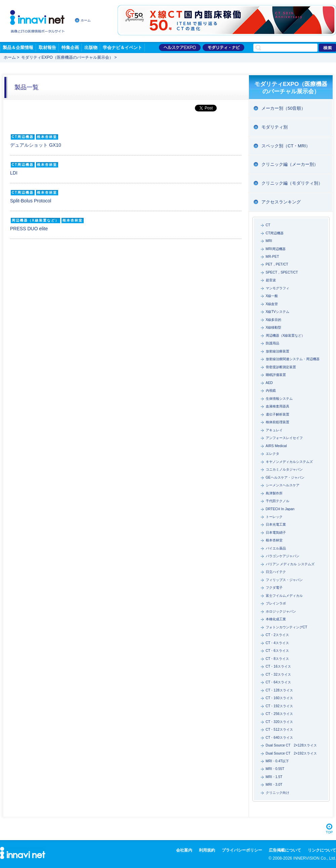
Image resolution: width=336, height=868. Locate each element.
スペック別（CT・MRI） (286, 146)
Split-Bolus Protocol (31, 201)
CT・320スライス (279, 722)
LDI (14, 173)
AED (269, 383)
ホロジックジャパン (281, 611)
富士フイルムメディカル (284, 596)
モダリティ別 (275, 127)
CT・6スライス (278, 651)
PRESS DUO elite (29, 229)
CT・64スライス (278, 682)
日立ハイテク (276, 572)
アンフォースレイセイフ (284, 438)
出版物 (91, 47)
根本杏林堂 (274, 540)
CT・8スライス (278, 659)
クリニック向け (278, 793)
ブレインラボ (276, 603)
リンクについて (322, 850)
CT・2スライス (278, 635)
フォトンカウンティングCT (287, 627)
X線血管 (272, 304)
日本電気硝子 (276, 533)
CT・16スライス (278, 666)
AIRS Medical (276, 446)
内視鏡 (271, 391)
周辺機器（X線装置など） (285, 335)
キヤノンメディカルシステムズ (289, 462)
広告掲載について (285, 850)
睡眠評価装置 (276, 375)
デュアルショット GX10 (36, 145)
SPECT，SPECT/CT (282, 272)
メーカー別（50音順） (283, 108)
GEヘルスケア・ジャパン (285, 477)
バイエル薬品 (276, 548)
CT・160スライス (279, 698)
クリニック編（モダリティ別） (292, 183)
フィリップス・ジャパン (284, 580)
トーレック (274, 517)
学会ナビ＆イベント (122, 47)
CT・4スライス (278, 643)
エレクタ (272, 454)
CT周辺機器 (275, 233)
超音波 (271, 280)
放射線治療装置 (278, 351)
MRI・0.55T (275, 769)
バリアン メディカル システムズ (290, 564)
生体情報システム (279, 399)
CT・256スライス (279, 714)
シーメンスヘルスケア (283, 485)
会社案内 (184, 850)
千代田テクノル (278, 501)
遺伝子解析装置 (278, 414)
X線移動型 (274, 327)
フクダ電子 (274, 588)
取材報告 (47, 47)
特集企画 (70, 47)
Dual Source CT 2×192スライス (291, 753)
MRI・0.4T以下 (278, 761)
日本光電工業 (276, 524)
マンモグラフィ (278, 288)
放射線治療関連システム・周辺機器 (293, 359)
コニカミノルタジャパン (284, 469)
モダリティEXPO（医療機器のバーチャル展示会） (67, 57)
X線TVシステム (278, 312)
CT (268, 225)
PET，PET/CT (277, 264)
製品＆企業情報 (18, 47)
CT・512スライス (279, 730)
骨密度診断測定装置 (281, 367)
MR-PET (272, 257)
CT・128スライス (279, 690)
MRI (269, 241)
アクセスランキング (281, 202)
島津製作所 (274, 493)
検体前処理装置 (278, 422)
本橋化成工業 (276, 619)
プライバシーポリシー (242, 850)
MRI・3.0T (274, 785)
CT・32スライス (278, 674)
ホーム (86, 20)
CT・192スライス (279, 706)
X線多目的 (274, 320)
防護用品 (272, 343)
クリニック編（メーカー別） (290, 164)
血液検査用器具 (278, 406)
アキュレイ (274, 430)
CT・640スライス (279, 738)
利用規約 (207, 850)
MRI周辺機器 (276, 249)
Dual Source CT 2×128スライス (291, 745)
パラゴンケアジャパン (283, 556)
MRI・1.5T (274, 777)
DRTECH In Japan (280, 509)
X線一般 (272, 296)
